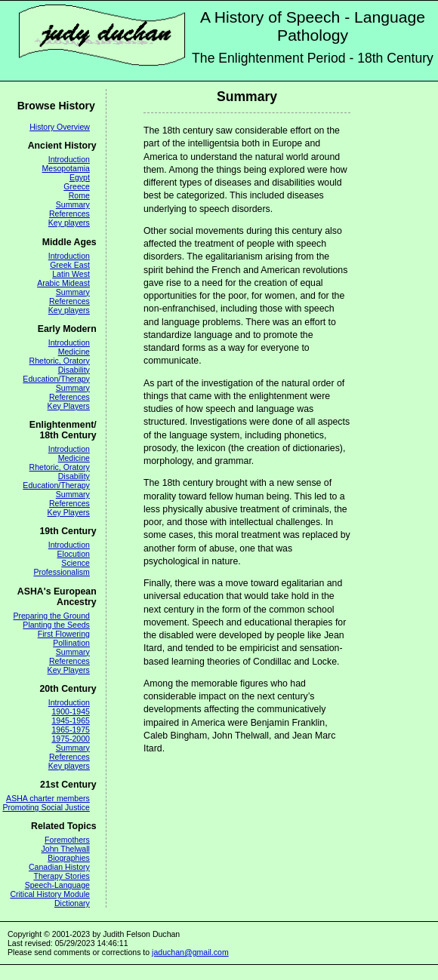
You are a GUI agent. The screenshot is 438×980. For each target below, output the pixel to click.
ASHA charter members (48, 798)
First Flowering (64, 634)
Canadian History (59, 867)
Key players (69, 223)
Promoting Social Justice (46, 807)
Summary (73, 204)
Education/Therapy (56, 379)
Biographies (69, 858)
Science (76, 563)
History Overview (60, 127)
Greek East (70, 265)
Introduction (69, 159)
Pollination (71, 643)
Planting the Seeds (56, 625)
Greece (77, 186)
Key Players (69, 406)
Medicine (74, 352)
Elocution (74, 554)
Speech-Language (57, 885)
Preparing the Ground (51, 616)
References (69, 214)
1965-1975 (70, 730)
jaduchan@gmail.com (190, 952)
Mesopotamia (66, 168)
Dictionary (72, 903)
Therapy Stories (61, 876)
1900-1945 (70, 711)
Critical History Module (50, 894)
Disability (74, 370)
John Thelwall (66, 849)
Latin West (71, 274)
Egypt (80, 177)
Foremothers (67, 840)
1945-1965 (70, 720)
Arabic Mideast (63, 283)
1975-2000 (70, 739)
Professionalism (61, 572)
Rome (79, 195)
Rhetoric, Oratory (60, 361)
